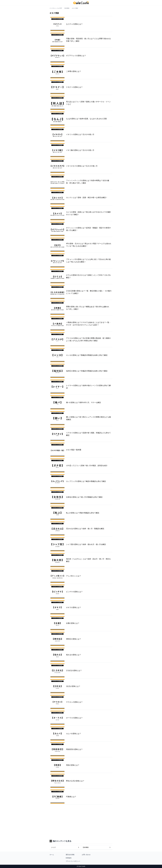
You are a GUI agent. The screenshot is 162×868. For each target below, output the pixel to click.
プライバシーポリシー (73, 861)
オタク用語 (75, 8)
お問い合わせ (86, 855)
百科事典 (67, 8)
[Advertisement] (81, 820)
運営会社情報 (70, 855)
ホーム (52, 855)
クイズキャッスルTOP (56, 8)
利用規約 (69, 858)
